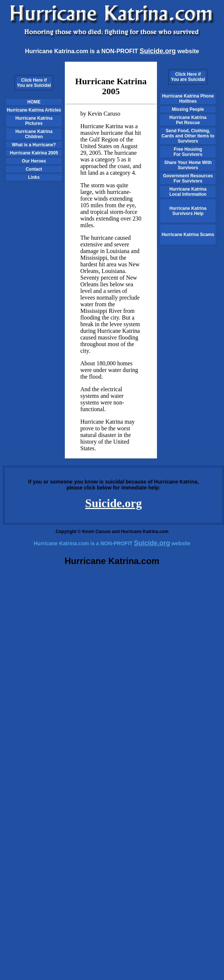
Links (34, 177)
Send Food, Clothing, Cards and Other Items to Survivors (188, 136)
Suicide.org (113, 503)
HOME (34, 102)
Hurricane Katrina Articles (34, 110)
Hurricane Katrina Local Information (188, 192)
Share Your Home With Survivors (188, 165)
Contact (34, 169)
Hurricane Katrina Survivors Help (188, 211)
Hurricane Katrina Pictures (34, 121)
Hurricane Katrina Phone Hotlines (188, 99)
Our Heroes (34, 161)
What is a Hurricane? (34, 145)
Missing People (188, 109)
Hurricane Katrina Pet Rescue (188, 120)
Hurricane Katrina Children (34, 134)
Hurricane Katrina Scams (188, 235)
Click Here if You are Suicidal (34, 83)
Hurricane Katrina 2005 (34, 153)
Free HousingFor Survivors (188, 152)
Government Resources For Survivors (188, 178)
